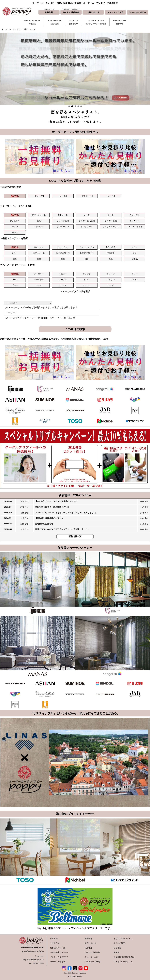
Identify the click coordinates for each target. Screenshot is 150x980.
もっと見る (144, 501)
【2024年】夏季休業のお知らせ (49, 518)
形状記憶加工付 (63, 253)
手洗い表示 (111, 247)
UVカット (39, 247)
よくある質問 (119, 943)
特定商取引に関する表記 (124, 957)
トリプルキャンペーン (123, 939)
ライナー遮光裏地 (87, 221)
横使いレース (39, 253)
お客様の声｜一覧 (58, 948)
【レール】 (111, 196)
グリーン (111, 274)
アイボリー (39, 274)
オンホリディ (87, 227)
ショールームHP (92, 957)
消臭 (87, 259)
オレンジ (87, 274)
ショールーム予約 (92, 962)
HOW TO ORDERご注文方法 (54, 22)
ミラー (15, 253)
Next (146, 69)
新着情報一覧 (75, 536)
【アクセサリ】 (87, 196)
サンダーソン (63, 227)
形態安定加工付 (87, 253)
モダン (15, 227)
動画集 (116, 952)
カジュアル (135, 215)
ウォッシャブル (87, 247)
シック (111, 215)
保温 (111, 259)
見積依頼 (89, 948)
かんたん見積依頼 (92, 952)
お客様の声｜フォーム (59, 952)
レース (87, 215)
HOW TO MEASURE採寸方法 (32, 22)
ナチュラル (15, 221)
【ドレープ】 (39, 196)
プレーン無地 (63, 221)
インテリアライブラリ (59, 957)
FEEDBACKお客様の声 (73, 22)
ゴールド (15, 280)
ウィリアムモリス (111, 227)
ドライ (135, 247)
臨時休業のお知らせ (44, 524)
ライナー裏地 (111, 221)
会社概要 (117, 948)
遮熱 (63, 259)
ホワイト (63, 285)
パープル (63, 280)
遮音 (135, 253)
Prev (4, 69)
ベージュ (39, 285)
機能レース (63, 215)
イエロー (63, 274)
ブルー (15, 285)
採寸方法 (54, 939)
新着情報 (89, 939)
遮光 (39, 221)
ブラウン (111, 280)
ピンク (87, 280)
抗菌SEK (111, 253)
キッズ (15, 232)
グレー (135, 274)
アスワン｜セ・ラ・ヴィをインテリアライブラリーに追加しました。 (66, 513)
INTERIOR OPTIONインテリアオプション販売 (96, 22)
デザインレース (39, 215)
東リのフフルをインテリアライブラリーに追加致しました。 (62, 529)
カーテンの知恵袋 (58, 962)
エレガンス (135, 221)
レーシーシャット (135, 227)
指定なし (15, 196)
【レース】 (63, 196)
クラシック (39, 227)
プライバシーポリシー (123, 962)
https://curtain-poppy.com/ (32, 947)
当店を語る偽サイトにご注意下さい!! (52, 507)
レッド (111, 285)
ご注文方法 (55, 943)
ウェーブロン (63, 247)
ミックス (87, 285)
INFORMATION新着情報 (120, 22)
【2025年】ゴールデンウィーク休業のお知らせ (56, 501)
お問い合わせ (90, 943)
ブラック (135, 280)
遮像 (39, 259)
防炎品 (135, 259)
